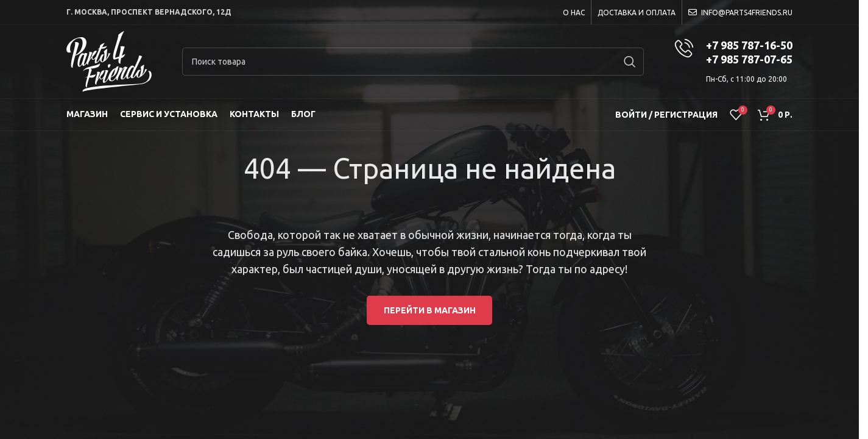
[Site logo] (109, 61)
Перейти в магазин (430, 310)
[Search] (413, 62)
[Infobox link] (733, 62)
